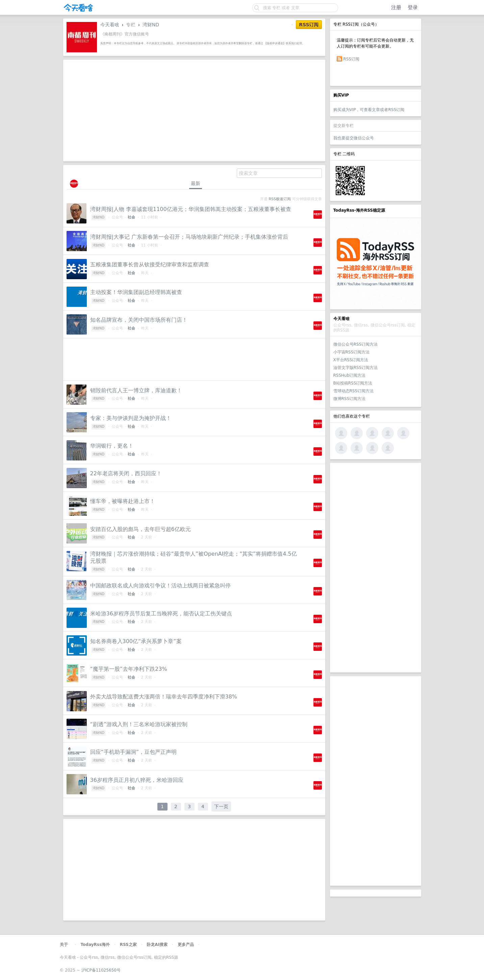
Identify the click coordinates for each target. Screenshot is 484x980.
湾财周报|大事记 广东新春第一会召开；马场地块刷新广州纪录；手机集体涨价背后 (189, 237)
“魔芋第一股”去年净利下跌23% (129, 669)
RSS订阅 (351, 59)
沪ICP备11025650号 (101, 970)
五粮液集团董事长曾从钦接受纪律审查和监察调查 (150, 264)
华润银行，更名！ (112, 446)
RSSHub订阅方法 (350, 375)
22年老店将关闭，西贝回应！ (126, 473)
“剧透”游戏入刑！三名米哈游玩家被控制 (139, 724)
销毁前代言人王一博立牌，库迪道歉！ (136, 390)
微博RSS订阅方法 (350, 399)
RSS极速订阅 (280, 199)
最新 (196, 183)
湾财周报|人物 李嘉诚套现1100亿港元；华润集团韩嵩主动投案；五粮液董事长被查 (191, 209)
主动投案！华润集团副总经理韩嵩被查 (136, 292)
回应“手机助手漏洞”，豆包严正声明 (134, 752)
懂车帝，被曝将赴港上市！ (123, 501)
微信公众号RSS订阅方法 (356, 344)
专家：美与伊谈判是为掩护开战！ (131, 418)
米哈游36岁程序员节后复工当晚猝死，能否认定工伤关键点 (161, 614)
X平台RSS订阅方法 (351, 360)
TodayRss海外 (95, 945)
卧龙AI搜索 (157, 945)
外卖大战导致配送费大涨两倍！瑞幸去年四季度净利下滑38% (164, 697)
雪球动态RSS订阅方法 (354, 391)
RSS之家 (128, 945)
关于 (64, 945)
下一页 (221, 806)
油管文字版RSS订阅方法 (356, 368)
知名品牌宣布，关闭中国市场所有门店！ (139, 320)
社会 (131, 217)
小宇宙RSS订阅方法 (352, 352)
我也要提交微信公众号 (354, 138)
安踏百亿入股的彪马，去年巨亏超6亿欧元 (141, 529)
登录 (413, 7)
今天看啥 (110, 25)
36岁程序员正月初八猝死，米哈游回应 (137, 780)
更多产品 (186, 945)
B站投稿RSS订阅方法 (353, 383)
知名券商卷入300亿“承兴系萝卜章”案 (136, 641)
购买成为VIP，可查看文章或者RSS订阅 (369, 110)
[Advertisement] (376, 567)
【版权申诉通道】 (275, 43)
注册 (396, 7)
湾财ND (151, 25)
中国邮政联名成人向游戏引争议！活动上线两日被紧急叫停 (160, 586)
